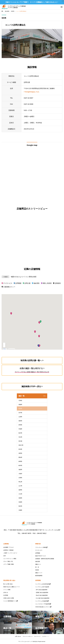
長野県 (20, 453)
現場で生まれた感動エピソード (11, 587)
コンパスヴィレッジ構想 (10, 559)
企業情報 (6, 544)
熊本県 (20, 506)
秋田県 (4, 18)
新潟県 (20, 449)
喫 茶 (37, 567)
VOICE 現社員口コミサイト (43, 607)
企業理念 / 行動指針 (8, 550)
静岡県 (20, 461)
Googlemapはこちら (32, 92)
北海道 (20, 400)
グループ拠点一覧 (8, 561)
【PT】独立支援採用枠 (41, 590)
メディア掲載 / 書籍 (8, 564)
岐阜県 (20, 465)
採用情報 (38, 580)
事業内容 (38, 544)
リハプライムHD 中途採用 (42, 587)
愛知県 (20, 457)
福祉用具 (38, 561)
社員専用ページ (45, 636)
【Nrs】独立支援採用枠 (41, 595)
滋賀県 (20, 470)
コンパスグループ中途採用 (42, 604)
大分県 (20, 494)
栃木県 (20, 433)
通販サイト (38, 564)
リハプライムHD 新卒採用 (42, 584)
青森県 (20, 405)
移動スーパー (39, 573)
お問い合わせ (18, 636)
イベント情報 (7, 590)
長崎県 (20, 498)
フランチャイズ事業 (41, 547)
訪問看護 (38, 553)
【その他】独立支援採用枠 (42, 598)
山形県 (20, 417)
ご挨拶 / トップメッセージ (10, 553)
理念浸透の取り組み (9, 580)
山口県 (20, 486)
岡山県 (20, 482)
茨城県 (20, 429)
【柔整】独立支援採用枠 (42, 593)
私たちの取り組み (8, 584)
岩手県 (20, 413)
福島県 (20, 421)
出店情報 (6, 595)
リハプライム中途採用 (41, 601)
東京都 (20, 441)
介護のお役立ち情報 (9, 598)
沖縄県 (20, 510)
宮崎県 (20, 502)
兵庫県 (20, 478)
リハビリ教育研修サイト (10, 601)
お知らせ (6, 592)
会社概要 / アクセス (8, 547)
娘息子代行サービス (41, 556)
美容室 (37, 570)
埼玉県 (20, 437)
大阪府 (20, 474)
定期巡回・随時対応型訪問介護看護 (45, 559)
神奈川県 (21, 445)
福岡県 (20, 490)
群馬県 (20, 425)
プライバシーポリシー (28, 636)
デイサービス (39, 550)
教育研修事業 (39, 576)
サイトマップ (37, 636)
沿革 (4, 556)
